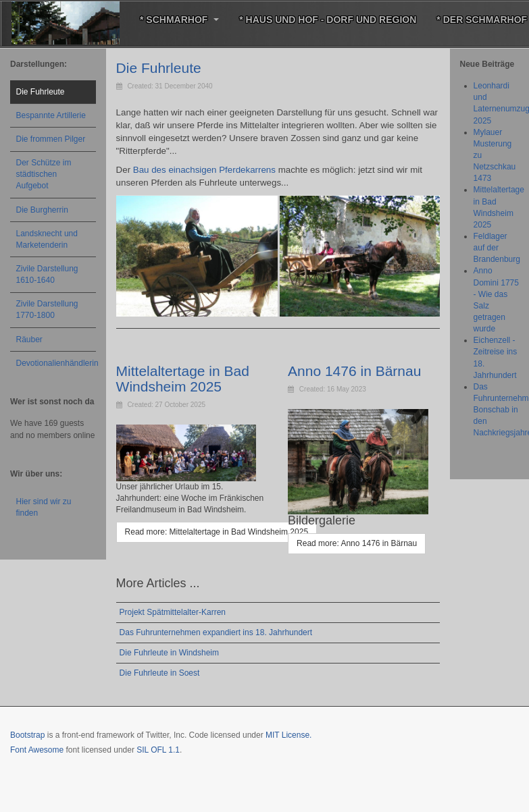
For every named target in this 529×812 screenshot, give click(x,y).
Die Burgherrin (42, 210)
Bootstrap (27, 735)
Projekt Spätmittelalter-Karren (173, 612)
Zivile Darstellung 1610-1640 (47, 274)
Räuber (29, 340)
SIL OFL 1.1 (158, 750)
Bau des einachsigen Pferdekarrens (204, 170)
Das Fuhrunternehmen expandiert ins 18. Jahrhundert (216, 632)
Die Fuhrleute (159, 68)
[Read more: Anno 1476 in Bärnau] (357, 544)
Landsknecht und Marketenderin (47, 239)
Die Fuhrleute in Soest (160, 673)
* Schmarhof (179, 20)
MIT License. (288, 735)
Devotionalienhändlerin (56, 363)
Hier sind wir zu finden (44, 507)
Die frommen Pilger (51, 139)
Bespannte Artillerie (51, 115)
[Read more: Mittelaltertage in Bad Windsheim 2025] (217, 532)
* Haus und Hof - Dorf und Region (328, 20)
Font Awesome (37, 750)
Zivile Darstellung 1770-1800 (47, 309)
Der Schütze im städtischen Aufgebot (44, 174)
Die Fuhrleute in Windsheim (169, 653)
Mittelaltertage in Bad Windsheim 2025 (183, 379)
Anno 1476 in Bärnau (354, 371)
